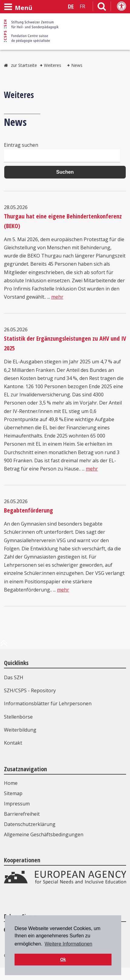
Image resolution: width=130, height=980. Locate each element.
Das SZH (14, 677)
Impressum (17, 804)
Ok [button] (63, 959)
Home (11, 783)
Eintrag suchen (21, 145)
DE (71, 6)
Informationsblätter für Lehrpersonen (48, 703)
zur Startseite (24, 65)
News (77, 65)
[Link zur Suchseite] (102, 8)
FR (82, 6)
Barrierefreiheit (22, 814)
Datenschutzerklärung (30, 824)
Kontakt (13, 743)
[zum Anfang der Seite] (4, 645)
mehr (57, 297)
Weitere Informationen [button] (68, 944)
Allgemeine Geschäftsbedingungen (44, 834)
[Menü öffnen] (18, 7)
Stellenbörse (18, 717)
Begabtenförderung (28, 510)
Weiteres (53, 65)
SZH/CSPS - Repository (30, 690)
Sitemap (13, 793)
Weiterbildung (20, 730)
